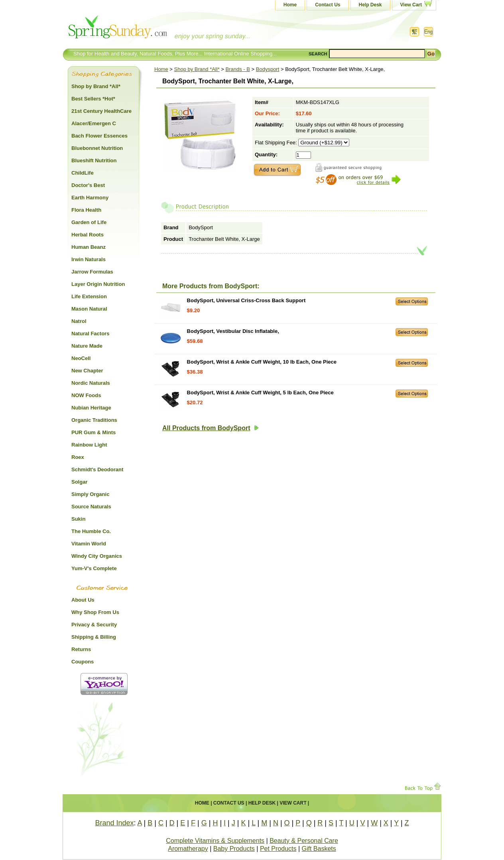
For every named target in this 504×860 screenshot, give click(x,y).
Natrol (79, 321)
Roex (78, 457)
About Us (83, 600)
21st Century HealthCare (101, 111)
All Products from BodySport (211, 428)
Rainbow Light (89, 445)
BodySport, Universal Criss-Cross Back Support (246, 300)
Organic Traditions (94, 420)
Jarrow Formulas (92, 272)
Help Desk (370, 5)
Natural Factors (90, 334)
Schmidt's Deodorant (97, 469)
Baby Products (234, 849)
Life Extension (89, 296)
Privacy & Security (94, 625)
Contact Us (328, 5)
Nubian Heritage (91, 408)
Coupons (83, 662)
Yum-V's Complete (94, 568)
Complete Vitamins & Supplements (215, 841)
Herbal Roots (88, 235)
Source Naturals (91, 507)
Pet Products (278, 849)
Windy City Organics (97, 556)
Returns (81, 649)
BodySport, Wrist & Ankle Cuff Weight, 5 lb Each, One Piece (260, 393)
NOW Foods (86, 395)
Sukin (78, 519)
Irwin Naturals (89, 259)
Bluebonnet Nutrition (97, 148)
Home (290, 5)
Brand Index (114, 823)
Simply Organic (90, 494)
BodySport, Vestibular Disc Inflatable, (233, 331)
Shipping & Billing (94, 637)
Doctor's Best (88, 185)
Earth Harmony (90, 198)
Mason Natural (89, 309)
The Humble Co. (91, 531)
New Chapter (87, 371)
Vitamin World (89, 544)
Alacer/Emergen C (94, 123)
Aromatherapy (188, 849)
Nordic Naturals (91, 383)
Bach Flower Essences (99, 136)
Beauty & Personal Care (304, 841)
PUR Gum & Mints (94, 432)
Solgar (79, 482)
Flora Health (86, 210)
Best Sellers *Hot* (93, 99)
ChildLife (83, 173)
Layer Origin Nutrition (98, 284)
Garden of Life (89, 222)
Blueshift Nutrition (94, 160)
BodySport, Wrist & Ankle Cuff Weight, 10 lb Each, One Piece (262, 362)
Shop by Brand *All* (197, 69)
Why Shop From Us (95, 612)
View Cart (411, 5)
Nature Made (87, 346)
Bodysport (268, 69)
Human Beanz (89, 247)
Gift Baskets (319, 849)
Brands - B (238, 69)
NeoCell (81, 358)
